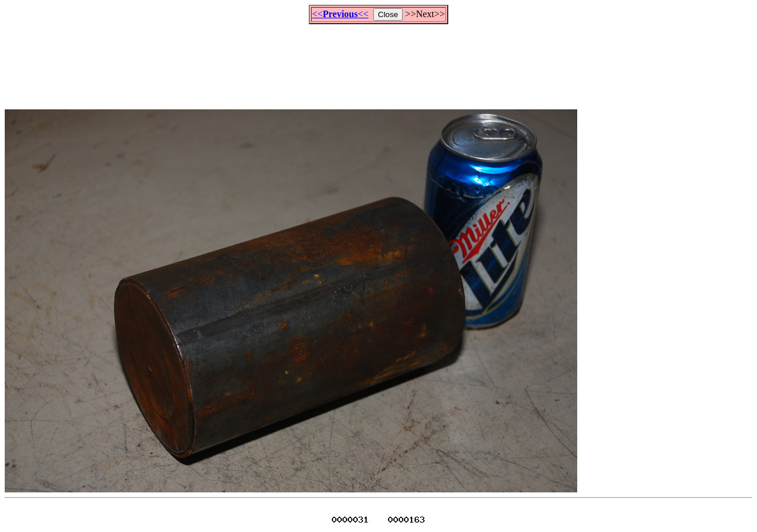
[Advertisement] (378, 61)
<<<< (340, 14)
